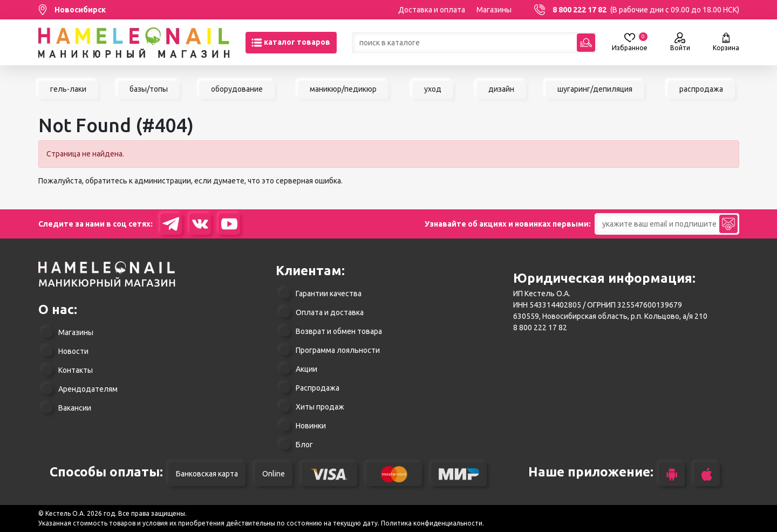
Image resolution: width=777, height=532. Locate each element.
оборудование (237, 89)
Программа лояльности (338, 350)
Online (274, 474)
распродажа (701, 89)
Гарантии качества (329, 294)
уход (433, 89)
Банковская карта (207, 474)
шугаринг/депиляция (595, 89)
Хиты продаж (320, 407)
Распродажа (318, 388)
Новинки (311, 426)
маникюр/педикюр (343, 89)
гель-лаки (68, 89)
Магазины (494, 10)
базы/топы (149, 89)
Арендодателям (88, 389)
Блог (304, 445)
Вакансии (75, 408)
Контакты (76, 370)
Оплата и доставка (330, 312)
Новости (73, 351)
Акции (306, 369)
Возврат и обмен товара (339, 331)
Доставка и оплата (432, 10)
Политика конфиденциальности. (432, 523)
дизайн (501, 89)
